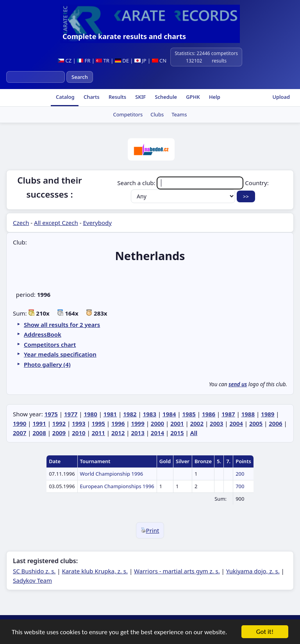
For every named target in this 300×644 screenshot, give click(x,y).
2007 (20, 433)
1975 (51, 414)
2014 (157, 433)
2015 (177, 433)
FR (84, 61)
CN (159, 61)
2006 (275, 423)
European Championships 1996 (117, 486)
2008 (39, 433)
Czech (21, 223)
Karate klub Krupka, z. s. (95, 571)
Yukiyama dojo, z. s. (253, 571)
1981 (110, 414)
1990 (20, 423)
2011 (98, 433)
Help (214, 97)
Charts (91, 97)
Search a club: (181, 183)
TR (103, 61)
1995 (98, 423)
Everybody (97, 223)
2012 (118, 433)
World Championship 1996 (112, 474)
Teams (179, 114)
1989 (268, 414)
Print (150, 530)
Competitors (128, 114)
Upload (281, 97)
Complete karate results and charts (124, 36)
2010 (79, 433)
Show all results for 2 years (62, 325)
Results (117, 97)
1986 (209, 414)
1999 (137, 423)
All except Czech (56, 223)
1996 (118, 423)
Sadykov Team (32, 580)
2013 (137, 433)
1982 (130, 414)
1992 (59, 423)
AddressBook (43, 334)
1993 (79, 423)
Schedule (165, 97)
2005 (256, 423)
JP (140, 61)
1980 (90, 414)
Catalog (65, 97)
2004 (236, 423)
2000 (157, 423)
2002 (197, 423)
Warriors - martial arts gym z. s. (177, 571)
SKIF (140, 97)
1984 (169, 414)
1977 (71, 414)
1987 (228, 414)
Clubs (157, 114)
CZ (65, 61)
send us (238, 384)
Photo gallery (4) (47, 364)
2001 (177, 423)
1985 (189, 414)
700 (240, 486)
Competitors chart (50, 344)
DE (122, 61)
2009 (59, 433)
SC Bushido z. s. (34, 571)
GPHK (192, 97)
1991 (39, 423)
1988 (248, 414)
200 (240, 474)
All (194, 433)
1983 (150, 414)
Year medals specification (60, 354)
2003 (216, 423)
